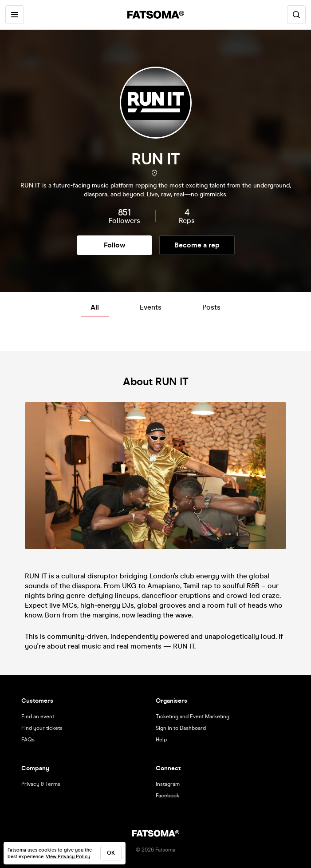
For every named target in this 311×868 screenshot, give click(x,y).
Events (151, 307)
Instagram (168, 784)
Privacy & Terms (41, 784)
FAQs (28, 740)
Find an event (38, 717)
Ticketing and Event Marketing (193, 717)
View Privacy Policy (68, 857)
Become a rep (197, 245)
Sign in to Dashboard (181, 728)
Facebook (167, 796)
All (95, 307)
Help (161, 740)
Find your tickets (42, 728)
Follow (114, 245)
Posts (211, 307)
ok (111, 853)
